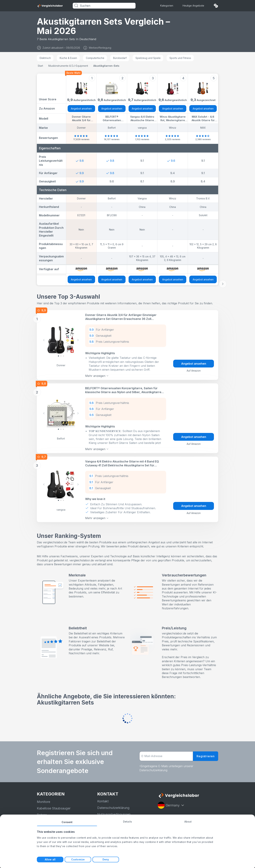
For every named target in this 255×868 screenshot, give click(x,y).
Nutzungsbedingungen (114, 814)
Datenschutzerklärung (113, 807)
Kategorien (167, 6)
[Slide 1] (61, 356)
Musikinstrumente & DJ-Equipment (68, 66)
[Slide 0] (58, 356)
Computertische (95, 58)
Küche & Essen (68, 58)
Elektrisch (45, 58)
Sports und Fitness (180, 58)
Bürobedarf (120, 58)
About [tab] (188, 822)
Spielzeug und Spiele (148, 58)
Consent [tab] (67, 822)
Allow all (50, 859)
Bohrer (42, 814)
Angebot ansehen (81, 109)
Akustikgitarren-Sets (106, 66)
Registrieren (206, 755)
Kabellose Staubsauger (54, 808)
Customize (78, 859)
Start (40, 66)
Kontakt (103, 801)
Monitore (43, 801)
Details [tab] (127, 822)
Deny (106, 859)
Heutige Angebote (193, 6)
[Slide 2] (63, 356)
